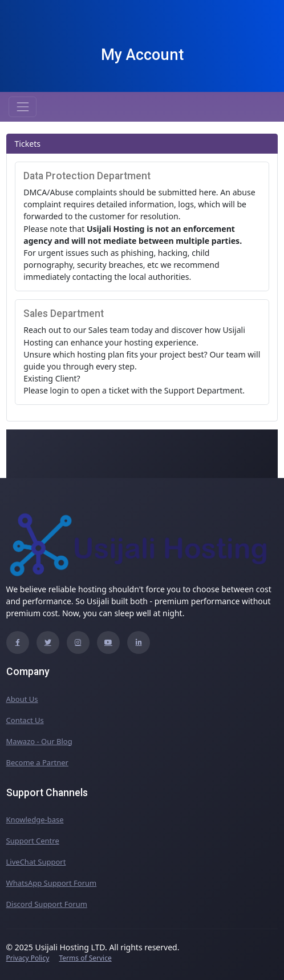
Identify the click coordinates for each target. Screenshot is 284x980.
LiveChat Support (36, 862)
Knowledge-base (35, 820)
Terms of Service (85, 958)
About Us (22, 699)
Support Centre (33, 841)
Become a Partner (37, 762)
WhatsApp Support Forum (52, 883)
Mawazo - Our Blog (39, 741)
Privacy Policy (28, 958)
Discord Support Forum (47, 904)
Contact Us (25, 720)
